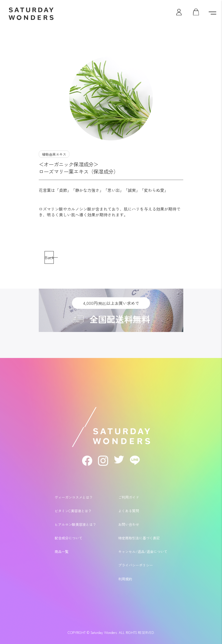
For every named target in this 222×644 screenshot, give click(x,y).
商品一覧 (62, 551)
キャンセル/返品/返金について (143, 551)
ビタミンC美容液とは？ (73, 511)
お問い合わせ (129, 524)
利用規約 (125, 579)
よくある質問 (129, 511)
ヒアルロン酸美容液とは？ (75, 524)
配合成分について (69, 538)
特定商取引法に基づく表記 (139, 538)
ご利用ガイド (129, 497)
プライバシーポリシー (136, 565)
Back (49, 257)
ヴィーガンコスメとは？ (74, 497)
